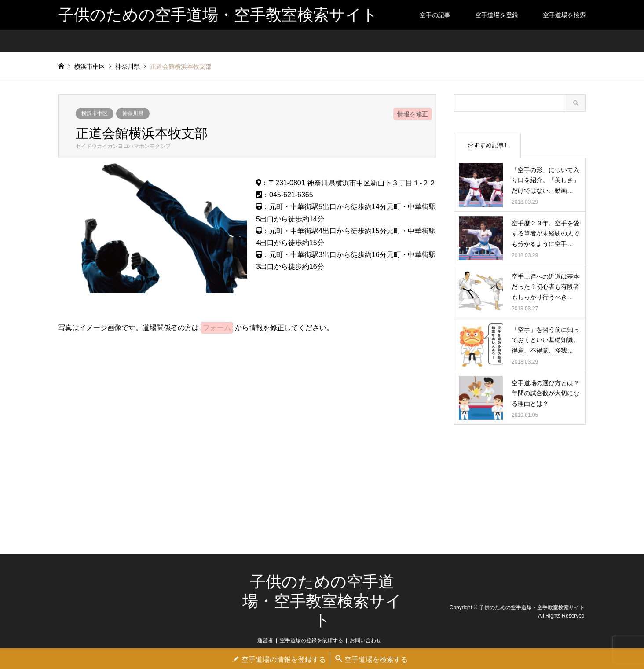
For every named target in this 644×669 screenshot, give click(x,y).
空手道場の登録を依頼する (311, 640)
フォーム (217, 328)
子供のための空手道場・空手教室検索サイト (322, 601)
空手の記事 (435, 15)
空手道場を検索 (564, 15)
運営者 (265, 640)
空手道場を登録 (497, 15)
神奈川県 (133, 114)
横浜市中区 (95, 114)
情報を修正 (413, 114)
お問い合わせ (366, 640)
